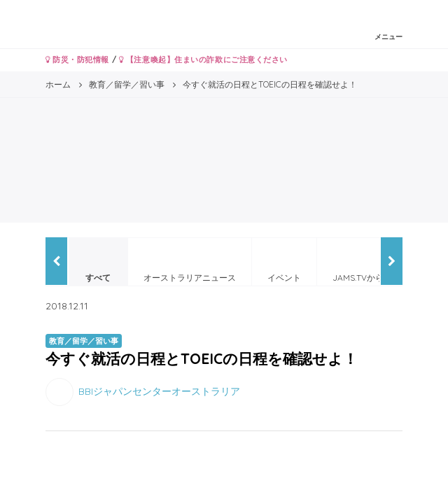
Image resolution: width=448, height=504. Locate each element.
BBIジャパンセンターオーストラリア (159, 391)
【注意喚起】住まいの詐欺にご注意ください (203, 59)
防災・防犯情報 (77, 59)
